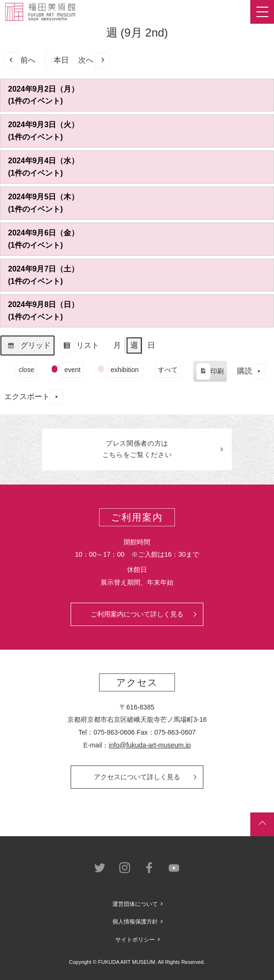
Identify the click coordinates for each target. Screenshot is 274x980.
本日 (57, 61)
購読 (251, 371)
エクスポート (34, 397)
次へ (94, 61)
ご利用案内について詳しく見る (137, 614)
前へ (20, 61)
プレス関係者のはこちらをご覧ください (137, 449)
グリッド (27, 347)
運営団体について (135, 904)
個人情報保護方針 (135, 922)
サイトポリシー (135, 940)
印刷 (210, 373)
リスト (79, 347)
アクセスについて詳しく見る (137, 777)
